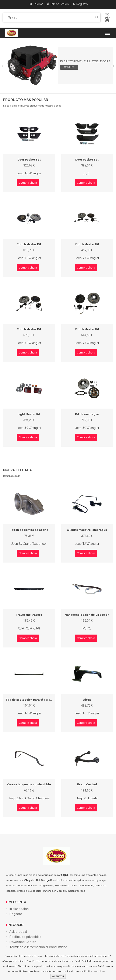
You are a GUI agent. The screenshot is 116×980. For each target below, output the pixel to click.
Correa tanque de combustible (29, 784)
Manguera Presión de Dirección (87, 615)
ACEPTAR (58, 976)
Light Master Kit (29, 414)
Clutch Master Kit (29, 244)
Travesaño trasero (29, 615)
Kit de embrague (87, 414)
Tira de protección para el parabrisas (32, 700)
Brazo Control (87, 784)
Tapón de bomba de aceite (29, 530)
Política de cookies (95, 971)
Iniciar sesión (58, 4)
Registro (80, 4)
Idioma (36, 4)
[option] (58, 65)
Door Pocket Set (29, 160)
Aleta (87, 700)
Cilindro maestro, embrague (87, 530)
